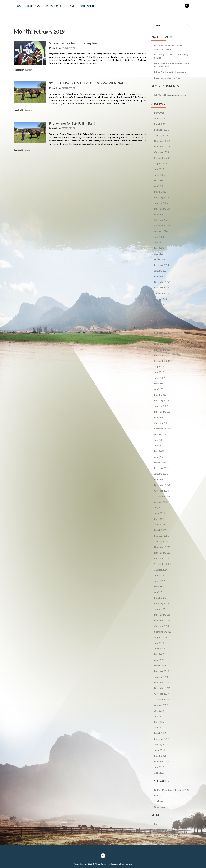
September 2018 (163, 632)
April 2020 (159, 524)
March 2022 (160, 395)
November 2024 (162, 214)
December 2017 (162, 682)
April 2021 (159, 457)
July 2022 (159, 372)
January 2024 (161, 271)
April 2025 (159, 186)
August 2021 (161, 434)
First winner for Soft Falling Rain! (72, 123)
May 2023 (159, 316)
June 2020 (160, 513)
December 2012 (162, 761)
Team (70, 6)
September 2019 (163, 564)
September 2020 (163, 496)
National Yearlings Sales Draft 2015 (172, 790)
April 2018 (159, 660)
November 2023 (162, 282)
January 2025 (161, 203)
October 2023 (162, 288)
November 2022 (162, 350)
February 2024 (162, 265)
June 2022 (160, 378)
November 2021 (162, 417)
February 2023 (162, 333)
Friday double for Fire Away (168, 78)
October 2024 (162, 220)
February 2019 (162, 603)
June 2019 (160, 581)
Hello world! (180, 95)
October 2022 (162, 355)
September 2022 (163, 361)
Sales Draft (53, 6)
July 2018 (159, 643)
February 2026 (162, 130)
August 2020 (161, 502)
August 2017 (161, 705)
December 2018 (162, 615)
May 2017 (159, 722)
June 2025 (160, 175)
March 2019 (160, 598)
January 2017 (161, 744)
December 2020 (162, 479)
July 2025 (159, 169)
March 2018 (160, 666)
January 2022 (161, 406)
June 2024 (160, 242)
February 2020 (162, 536)
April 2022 (159, 389)
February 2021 (162, 468)
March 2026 (160, 124)
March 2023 (160, 327)
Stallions (33, 6)
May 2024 (159, 248)
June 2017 (160, 716)
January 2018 (161, 677)
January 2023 (161, 338)
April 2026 (159, 118)
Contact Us (87, 6)
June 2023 (160, 310)
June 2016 (160, 750)
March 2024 (160, 259)
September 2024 (163, 226)
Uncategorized (162, 807)
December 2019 (162, 547)
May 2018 (159, 654)
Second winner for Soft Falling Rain (74, 43)
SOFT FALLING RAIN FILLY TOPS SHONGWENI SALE (87, 83)
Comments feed (162, 835)
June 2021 (160, 446)
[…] (97, 63)
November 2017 (162, 688)
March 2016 (160, 756)
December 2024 (162, 209)
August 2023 (161, 299)
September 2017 (163, 699)
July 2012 (159, 767)
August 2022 (161, 367)
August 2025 (161, 163)
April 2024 (159, 254)
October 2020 (162, 491)
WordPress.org (162, 841)
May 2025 (159, 180)
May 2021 (159, 451)
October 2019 (162, 558)
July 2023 (159, 305)
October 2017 (162, 694)
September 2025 (163, 158)
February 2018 (162, 671)
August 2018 (161, 637)
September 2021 (163, 429)
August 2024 (161, 231)
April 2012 (159, 773)
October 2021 (162, 423)
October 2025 (162, 152)
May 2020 (159, 519)
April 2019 (159, 592)
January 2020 (161, 541)
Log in (157, 824)
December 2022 (162, 344)
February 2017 (162, 739)
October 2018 (162, 626)
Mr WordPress (163, 95)
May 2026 (159, 113)
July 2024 (159, 237)
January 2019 (161, 609)
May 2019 (159, 587)
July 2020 (159, 508)
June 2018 (160, 649)
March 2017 (160, 733)
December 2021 (162, 412)
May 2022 (159, 383)
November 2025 (162, 147)
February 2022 (162, 400)
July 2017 (159, 711)
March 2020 (160, 530)
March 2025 (160, 192)
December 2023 (162, 276)
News (17, 6)
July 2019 (159, 575)
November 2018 (162, 620)
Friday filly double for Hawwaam (170, 72)
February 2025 (162, 197)
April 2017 (159, 728)
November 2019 (162, 553)
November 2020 (162, 485)
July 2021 (159, 440)
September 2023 (163, 293)
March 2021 (160, 462)
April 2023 (159, 321)
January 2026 (161, 135)
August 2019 (161, 570)
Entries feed (161, 830)
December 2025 (162, 141)
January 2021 (161, 474)
